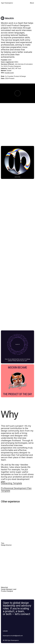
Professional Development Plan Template (16, 489)
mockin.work (9, 73)
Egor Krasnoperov (7, 3)
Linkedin (5, 631)
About (32, 3)
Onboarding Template (11, 483)
